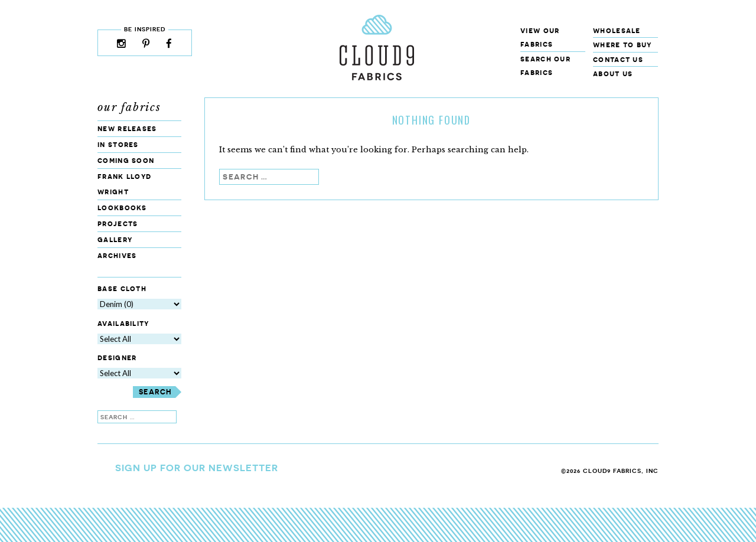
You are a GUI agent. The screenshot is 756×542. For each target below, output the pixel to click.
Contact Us (618, 59)
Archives (117, 255)
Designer (117, 358)
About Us (613, 74)
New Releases (127, 128)
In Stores (118, 144)
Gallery (115, 239)
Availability (123, 323)
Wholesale (617, 30)
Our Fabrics (129, 107)
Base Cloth (122, 288)
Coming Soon (126, 160)
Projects (118, 223)
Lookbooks (122, 208)
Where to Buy (623, 45)
